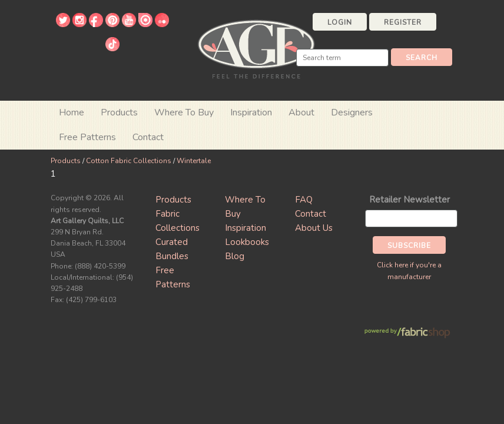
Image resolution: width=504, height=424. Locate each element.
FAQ (304, 200)
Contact (148, 137)
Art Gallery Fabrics (256, 48)
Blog (235, 256)
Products (66, 161)
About (301, 112)
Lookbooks (247, 242)
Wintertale (194, 161)
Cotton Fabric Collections (129, 161)
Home (72, 112)
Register (403, 22)
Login (340, 22)
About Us (314, 228)
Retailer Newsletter (409, 200)
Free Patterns (87, 137)
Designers (352, 112)
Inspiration (251, 112)
